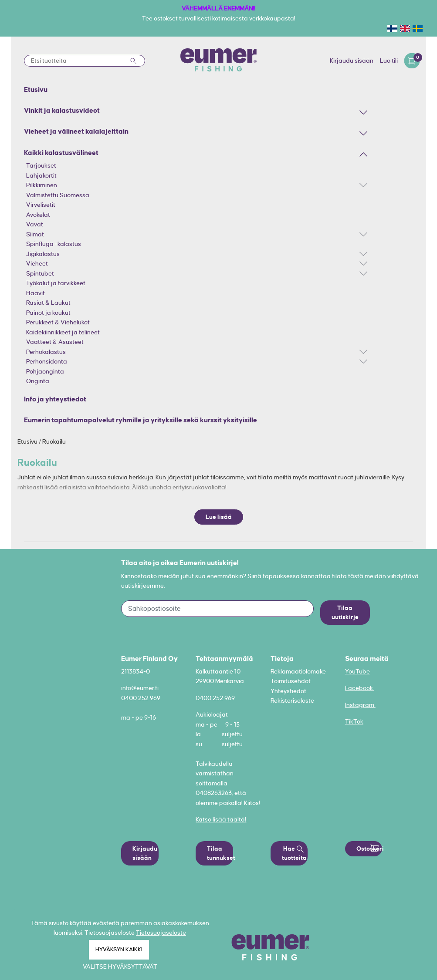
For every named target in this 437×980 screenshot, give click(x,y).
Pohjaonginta (45, 371)
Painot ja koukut (48, 313)
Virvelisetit (41, 205)
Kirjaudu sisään (352, 61)
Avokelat (38, 215)
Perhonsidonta (47, 361)
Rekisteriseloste (292, 700)
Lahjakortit (41, 175)
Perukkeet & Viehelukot (58, 322)
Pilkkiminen (42, 185)
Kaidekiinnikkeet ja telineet (63, 332)
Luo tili (389, 61)
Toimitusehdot (291, 681)
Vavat (35, 224)
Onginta (38, 381)
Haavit (36, 293)
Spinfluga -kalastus (54, 244)
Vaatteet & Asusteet (55, 342)
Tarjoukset (41, 165)
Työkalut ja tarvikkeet (56, 283)
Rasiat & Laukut (48, 303)
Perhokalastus (46, 352)
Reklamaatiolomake (298, 671)
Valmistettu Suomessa (58, 195)
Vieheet (37, 263)
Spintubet (40, 273)
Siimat (35, 234)
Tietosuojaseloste (161, 933)
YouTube (357, 671)
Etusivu (28, 441)
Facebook (360, 688)
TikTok (354, 721)
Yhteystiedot (288, 691)
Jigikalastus (43, 254)
